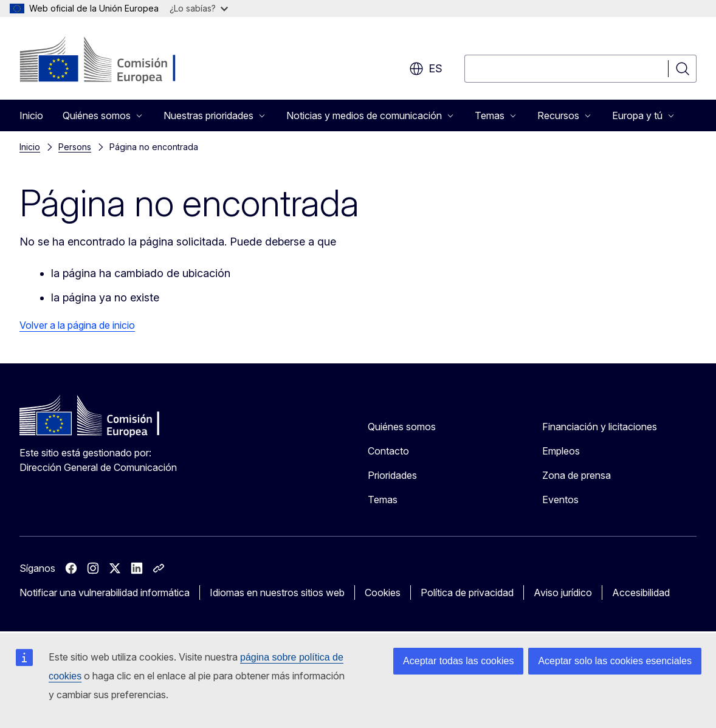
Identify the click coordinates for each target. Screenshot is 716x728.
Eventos (560, 500)
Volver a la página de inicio (77, 325)
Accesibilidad (641, 592)
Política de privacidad (467, 592)
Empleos (561, 451)
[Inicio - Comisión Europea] (118, 61)
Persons (75, 147)
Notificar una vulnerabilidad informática (105, 592)
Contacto (388, 451)
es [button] (426, 69)
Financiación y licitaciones (600, 427)
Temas (383, 500)
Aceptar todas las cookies (458, 661)
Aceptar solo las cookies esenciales (615, 661)
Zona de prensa (577, 475)
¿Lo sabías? (199, 8)
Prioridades (392, 475)
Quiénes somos (402, 427)
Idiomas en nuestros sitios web (277, 592)
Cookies (383, 592)
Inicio (31, 115)
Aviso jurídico (563, 592)
